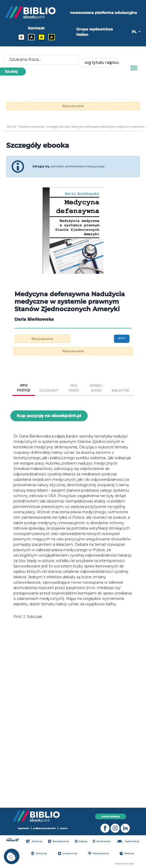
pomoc (64, 828)
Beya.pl (81, 841)
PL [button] (135, 32)
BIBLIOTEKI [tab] (121, 390)
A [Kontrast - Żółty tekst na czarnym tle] (52, 37)
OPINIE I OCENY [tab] (96, 388)
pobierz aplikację (111, 816)
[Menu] (134, 68)
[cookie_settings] (12, 856)
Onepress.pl (68, 853)
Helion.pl (34, 841)
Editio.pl (127, 853)
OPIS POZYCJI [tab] (24, 388)
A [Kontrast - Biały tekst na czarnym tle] (31, 37)
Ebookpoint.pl (59, 841)
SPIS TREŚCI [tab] (74, 388)
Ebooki (12, 127)
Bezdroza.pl (102, 841)
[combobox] (98, 63)
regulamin (23, 828)
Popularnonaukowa (31, 127)
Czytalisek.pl (128, 841)
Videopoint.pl (98, 853)
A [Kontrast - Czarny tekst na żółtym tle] (41, 37)
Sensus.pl (39, 853)
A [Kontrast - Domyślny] (21, 37)
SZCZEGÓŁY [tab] (49, 390)
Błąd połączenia (73, 106)
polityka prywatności (44, 828)
